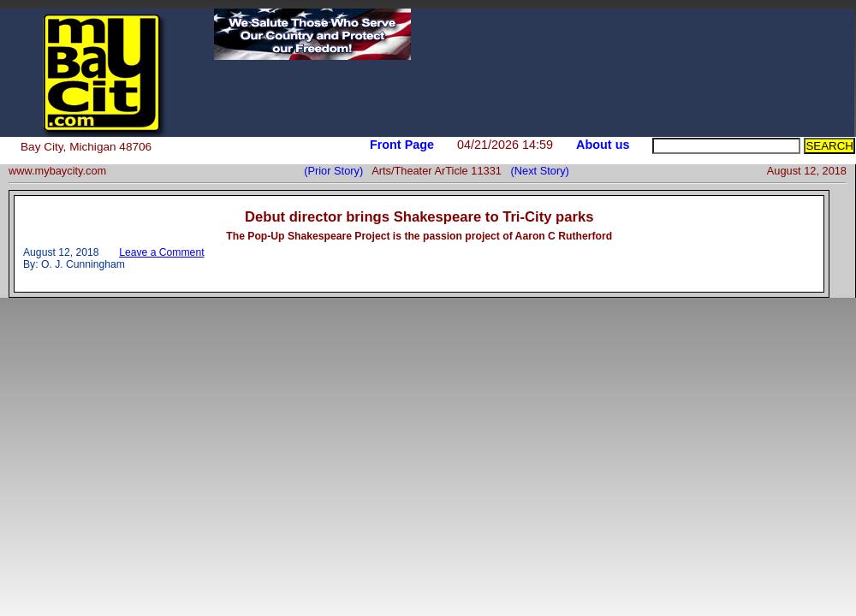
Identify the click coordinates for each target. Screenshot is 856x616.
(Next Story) (536, 171)
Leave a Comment (161, 252)
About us (603, 145)
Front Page (402, 145)
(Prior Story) (338, 171)
